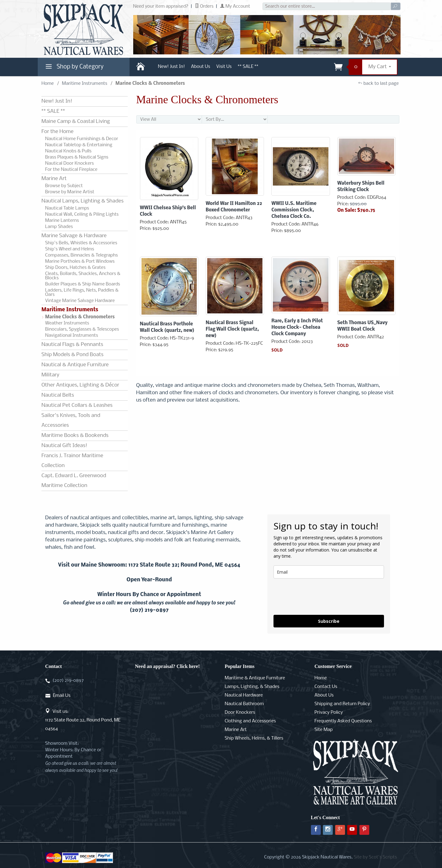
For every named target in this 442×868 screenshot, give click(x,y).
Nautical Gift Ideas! (64, 446)
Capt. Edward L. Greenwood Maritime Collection (74, 481)
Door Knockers (240, 713)
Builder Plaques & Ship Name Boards (83, 284)
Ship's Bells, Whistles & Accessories (81, 243)
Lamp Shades (59, 227)
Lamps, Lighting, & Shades (252, 687)
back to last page (378, 84)
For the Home (57, 132)
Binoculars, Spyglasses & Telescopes (82, 329)
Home (48, 84)
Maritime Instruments (85, 84)
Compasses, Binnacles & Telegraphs (81, 255)
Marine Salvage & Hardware (74, 236)
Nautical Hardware (244, 695)
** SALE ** (248, 67)
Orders (204, 6)
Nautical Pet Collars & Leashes (77, 405)
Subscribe (329, 621)
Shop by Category (74, 68)
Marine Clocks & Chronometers (80, 317)
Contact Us (326, 687)
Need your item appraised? (161, 6)
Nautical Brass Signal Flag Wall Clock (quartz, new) (232, 329)
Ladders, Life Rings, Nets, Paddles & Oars (82, 293)
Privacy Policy (329, 713)
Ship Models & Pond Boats (72, 355)
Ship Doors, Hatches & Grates (75, 268)
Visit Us (224, 67)
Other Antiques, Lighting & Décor (80, 385)
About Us (200, 67)
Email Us (62, 696)
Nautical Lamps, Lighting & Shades (82, 201)
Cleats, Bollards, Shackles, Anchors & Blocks (83, 276)
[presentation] (320, 597)
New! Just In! (172, 67)
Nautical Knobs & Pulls (68, 151)
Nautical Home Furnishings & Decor (82, 139)
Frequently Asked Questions (343, 721)
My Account (235, 6)
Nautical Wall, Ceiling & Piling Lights (82, 214)
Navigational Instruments (72, 336)
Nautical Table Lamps (67, 208)
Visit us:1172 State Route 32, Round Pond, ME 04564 (83, 720)
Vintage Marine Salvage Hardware (80, 301)
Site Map (324, 730)
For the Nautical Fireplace (71, 170)
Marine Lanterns (62, 221)
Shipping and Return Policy (342, 704)
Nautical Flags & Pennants (72, 345)
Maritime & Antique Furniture (255, 678)
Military (50, 375)
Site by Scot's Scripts (375, 857)
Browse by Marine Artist (70, 192)
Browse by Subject (64, 186)
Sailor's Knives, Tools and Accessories (71, 420)
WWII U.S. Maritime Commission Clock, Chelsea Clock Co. (294, 210)
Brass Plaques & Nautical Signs (77, 157)
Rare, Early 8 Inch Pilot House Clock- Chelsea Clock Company (297, 328)
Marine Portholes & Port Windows (80, 261)
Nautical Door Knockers (70, 163)
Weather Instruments (67, 323)
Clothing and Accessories (250, 721)
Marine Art (54, 179)
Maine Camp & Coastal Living (76, 122)
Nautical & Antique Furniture (75, 365)
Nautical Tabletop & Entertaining (79, 145)
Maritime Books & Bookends (75, 436)
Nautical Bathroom (244, 704)
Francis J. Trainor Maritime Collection (72, 461)
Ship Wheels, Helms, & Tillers (254, 738)
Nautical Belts (58, 395)
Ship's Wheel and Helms (70, 249)
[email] (329, 572)
